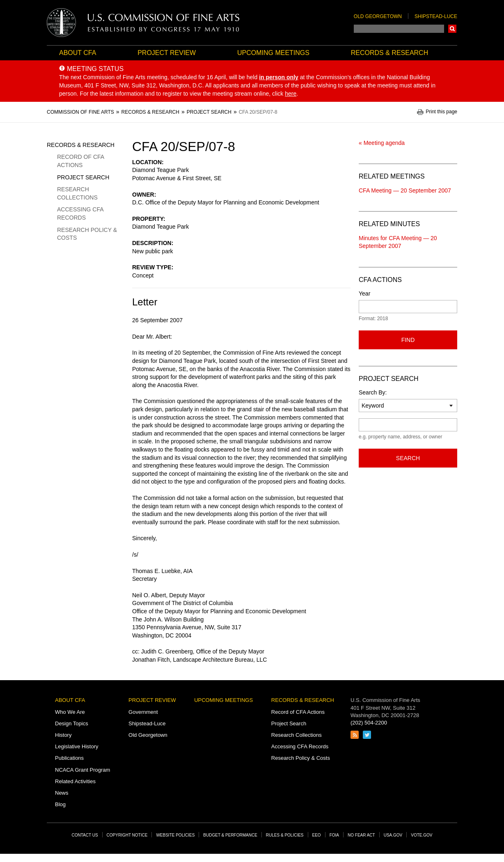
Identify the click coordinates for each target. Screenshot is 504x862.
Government (143, 712)
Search (452, 29)
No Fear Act (361, 835)
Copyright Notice (127, 835)
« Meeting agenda (382, 143)
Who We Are (70, 712)
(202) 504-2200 (369, 723)
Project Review (167, 53)
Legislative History (77, 746)
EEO (317, 835)
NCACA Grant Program (82, 770)
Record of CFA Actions (80, 161)
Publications (69, 758)
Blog (60, 804)
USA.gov (393, 835)
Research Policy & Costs (87, 234)
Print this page (441, 112)
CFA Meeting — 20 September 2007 (405, 190)
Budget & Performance (230, 835)
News (62, 793)
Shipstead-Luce (436, 16)
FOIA (334, 835)
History (63, 735)
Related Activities (75, 781)
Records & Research (389, 53)
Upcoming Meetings (273, 53)
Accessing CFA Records (80, 213)
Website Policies (175, 835)
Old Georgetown (378, 16)
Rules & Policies (285, 835)
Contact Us (85, 835)
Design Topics (72, 723)
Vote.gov (422, 835)
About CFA (78, 53)
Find (408, 340)
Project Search (83, 177)
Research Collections (77, 193)
